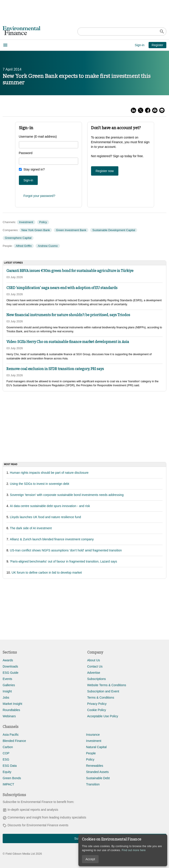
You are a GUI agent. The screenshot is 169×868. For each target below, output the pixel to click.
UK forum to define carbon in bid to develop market (47, 573)
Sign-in (140, 45)
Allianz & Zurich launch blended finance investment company (52, 539)
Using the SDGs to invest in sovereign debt (40, 484)
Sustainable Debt (98, 778)
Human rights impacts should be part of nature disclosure (49, 473)
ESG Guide (11, 673)
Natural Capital (96, 747)
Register (157, 45)
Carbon (8, 747)
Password (26, 153)
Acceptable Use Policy (103, 716)
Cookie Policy (97, 710)
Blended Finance (14, 741)
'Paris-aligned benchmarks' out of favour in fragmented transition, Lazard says (64, 561)
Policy (43, 222)
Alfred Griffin (24, 246)
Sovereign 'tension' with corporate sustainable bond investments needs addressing (67, 495)
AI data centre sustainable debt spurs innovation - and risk (50, 506)
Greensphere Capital (18, 238)
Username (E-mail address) (38, 137)
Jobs (6, 698)
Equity (7, 772)
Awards (8, 660)
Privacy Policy (97, 704)
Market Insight (12, 704)
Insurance (93, 735)
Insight (7, 691)
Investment (26, 222)
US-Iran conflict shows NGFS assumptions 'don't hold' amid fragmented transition (66, 550)
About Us (94, 660)
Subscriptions (97, 679)
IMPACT (8, 784)
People (91, 753)
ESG (6, 759)
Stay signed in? (34, 169)
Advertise (94, 673)
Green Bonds (12, 778)
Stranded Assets (97, 772)
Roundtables (11, 710)
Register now (105, 171)
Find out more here (134, 850)
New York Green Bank (36, 230)
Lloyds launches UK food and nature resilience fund (46, 517)
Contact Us (95, 666)
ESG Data (10, 766)
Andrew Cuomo (48, 246)
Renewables (95, 766)
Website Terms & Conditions (107, 685)
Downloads (10, 666)
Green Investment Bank (71, 230)
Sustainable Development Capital (114, 230)
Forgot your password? (39, 196)
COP (6, 753)
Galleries (9, 685)
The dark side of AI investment (31, 528)
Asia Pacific (11, 735)
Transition (93, 784)
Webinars (9, 716)
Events (7, 679)
